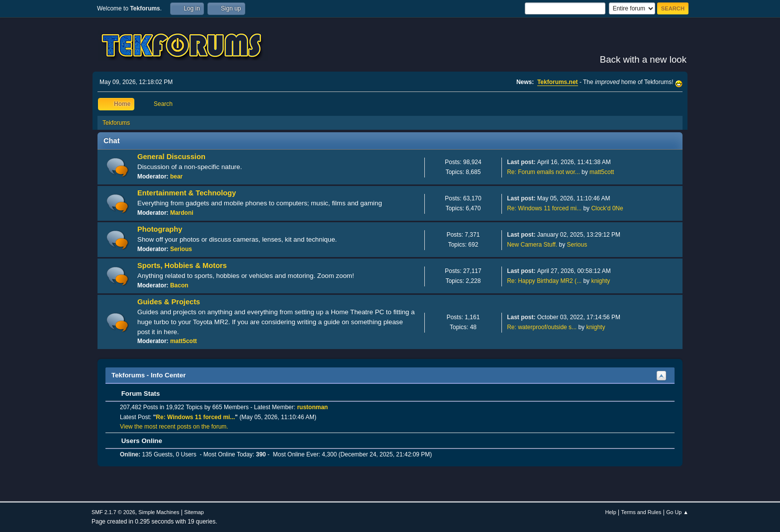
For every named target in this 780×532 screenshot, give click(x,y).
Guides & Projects (169, 302)
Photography (160, 229)
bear (176, 177)
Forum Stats (136, 394)
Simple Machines (159, 512)
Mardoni (182, 213)
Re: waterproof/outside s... (542, 327)
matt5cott (602, 172)
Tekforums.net (558, 82)
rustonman (312, 407)
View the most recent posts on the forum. (174, 427)
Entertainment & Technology (187, 193)
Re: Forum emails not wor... (543, 172)
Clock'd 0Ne (607, 208)
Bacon (179, 285)
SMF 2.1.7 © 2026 (113, 512)
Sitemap (194, 512)
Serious (181, 249)
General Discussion (171, 157)
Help (611, 512)
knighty (600, 281)
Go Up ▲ (677, 512)
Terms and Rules (641, 512)
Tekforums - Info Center (148, 375)
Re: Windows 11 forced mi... (544, 208)
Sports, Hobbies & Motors (182, 266)
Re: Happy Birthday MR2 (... (544, 281)
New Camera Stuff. (532, 245)
